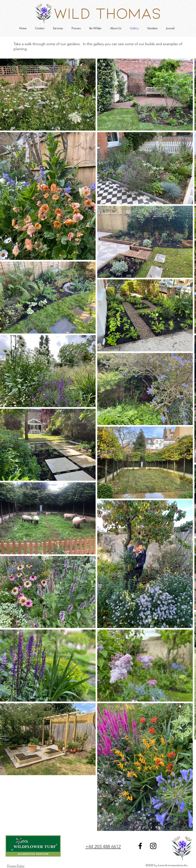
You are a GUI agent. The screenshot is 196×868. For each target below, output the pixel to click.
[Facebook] (140, 846)
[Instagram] (153, 846)
